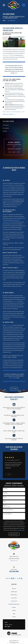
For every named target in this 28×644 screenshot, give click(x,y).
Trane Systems (14, 601)
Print (18, 152)
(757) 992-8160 (14, 572)
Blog (14, 614)
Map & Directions (14, 561)
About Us (14, 589)
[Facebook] (11, 579)
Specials (14, 608)
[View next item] (11, 475)
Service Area (14, 598)
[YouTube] (13, 579)
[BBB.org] (18, 579)
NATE (13, 55)
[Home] (14, 5)
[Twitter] (16, 579)
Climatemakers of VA (7, 55)
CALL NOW (14, 389)
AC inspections (9, 325)
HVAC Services (14, 592)
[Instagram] (20, 579)
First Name (5, 489)
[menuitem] (14, 125)
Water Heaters (14, 595)
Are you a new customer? (8, 510)
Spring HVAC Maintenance (14, 604)
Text (9, 152)
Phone (5, 497)
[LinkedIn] (22, 579)
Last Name (5, 493)
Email (14, 152)
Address (5, 506)
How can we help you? (8, 514)
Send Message (14, 534)
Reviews (14, 611)
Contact (14, 617)
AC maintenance (15, 301)
